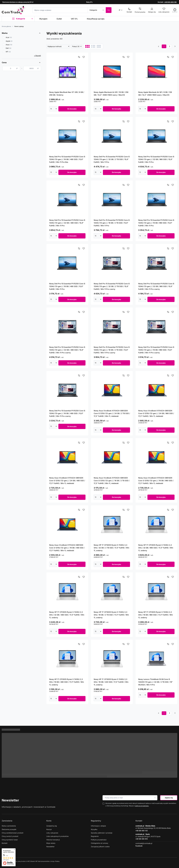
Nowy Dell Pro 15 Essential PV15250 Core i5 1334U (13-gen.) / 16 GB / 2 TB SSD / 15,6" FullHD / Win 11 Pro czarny (112, 350)
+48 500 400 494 (142, 839)
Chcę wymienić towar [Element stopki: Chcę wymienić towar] (10, 840)
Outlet (59, 19)
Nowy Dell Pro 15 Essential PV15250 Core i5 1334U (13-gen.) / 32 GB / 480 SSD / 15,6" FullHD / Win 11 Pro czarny (67, 350)
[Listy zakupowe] (164, 10)
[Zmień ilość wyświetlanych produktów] (77, 46)
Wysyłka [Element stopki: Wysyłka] (94, 829)
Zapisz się (169, 798)
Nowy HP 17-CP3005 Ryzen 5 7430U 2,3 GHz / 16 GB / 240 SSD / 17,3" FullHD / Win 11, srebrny (111, 682)
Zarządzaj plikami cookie (100, 847)
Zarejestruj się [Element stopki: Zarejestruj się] (52, 826)
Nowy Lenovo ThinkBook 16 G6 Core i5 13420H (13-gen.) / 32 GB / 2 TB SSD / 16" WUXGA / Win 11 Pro (155, 682)
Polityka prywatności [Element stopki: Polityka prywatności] (99, 840)
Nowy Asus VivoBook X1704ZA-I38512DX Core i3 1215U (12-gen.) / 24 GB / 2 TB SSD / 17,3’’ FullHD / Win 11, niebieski (112, 413)
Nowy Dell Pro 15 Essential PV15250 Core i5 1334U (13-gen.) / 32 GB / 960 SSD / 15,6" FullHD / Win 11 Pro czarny (156, 286)
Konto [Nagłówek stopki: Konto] (49, 821)
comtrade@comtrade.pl (144, 843)
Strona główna (6, 26)
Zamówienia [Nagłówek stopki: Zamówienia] (7, 821)
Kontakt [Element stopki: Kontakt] (5, 843)
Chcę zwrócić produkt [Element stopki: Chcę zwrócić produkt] (10, 836)
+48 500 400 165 (170, 2)
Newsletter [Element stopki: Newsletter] (50, 847)
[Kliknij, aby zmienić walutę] (121, 10)
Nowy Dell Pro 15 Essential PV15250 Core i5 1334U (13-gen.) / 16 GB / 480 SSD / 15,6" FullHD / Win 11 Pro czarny (67, 413)
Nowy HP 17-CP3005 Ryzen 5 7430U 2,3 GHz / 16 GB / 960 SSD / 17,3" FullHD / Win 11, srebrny (156, 615)
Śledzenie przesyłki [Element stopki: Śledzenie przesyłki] (9, 829)
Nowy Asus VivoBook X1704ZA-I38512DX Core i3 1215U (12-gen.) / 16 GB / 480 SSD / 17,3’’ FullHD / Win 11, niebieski (67, 548)
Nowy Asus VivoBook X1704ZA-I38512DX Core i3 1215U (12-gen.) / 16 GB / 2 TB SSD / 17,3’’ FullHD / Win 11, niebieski (112, 481)
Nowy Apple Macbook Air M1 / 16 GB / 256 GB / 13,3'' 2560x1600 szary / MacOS (111, 94)
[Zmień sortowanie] (58, 46)
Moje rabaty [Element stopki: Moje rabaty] (51, 843)
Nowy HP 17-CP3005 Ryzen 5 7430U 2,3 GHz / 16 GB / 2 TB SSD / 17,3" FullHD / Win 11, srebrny (111, 615)
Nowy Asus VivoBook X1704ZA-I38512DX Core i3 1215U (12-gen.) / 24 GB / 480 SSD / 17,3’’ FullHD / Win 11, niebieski (67, 481)
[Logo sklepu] (13, 10)
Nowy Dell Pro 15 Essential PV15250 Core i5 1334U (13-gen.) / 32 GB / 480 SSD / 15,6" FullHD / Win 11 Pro (67, 223)
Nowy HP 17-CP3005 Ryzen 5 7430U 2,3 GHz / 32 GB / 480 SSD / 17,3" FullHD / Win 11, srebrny (67, 615)
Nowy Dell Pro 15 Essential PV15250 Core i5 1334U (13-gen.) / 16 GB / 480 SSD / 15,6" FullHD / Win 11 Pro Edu (67, 159)
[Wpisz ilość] (52, 109)
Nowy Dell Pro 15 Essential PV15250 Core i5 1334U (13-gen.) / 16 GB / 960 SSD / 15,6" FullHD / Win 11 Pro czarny (156, 350)
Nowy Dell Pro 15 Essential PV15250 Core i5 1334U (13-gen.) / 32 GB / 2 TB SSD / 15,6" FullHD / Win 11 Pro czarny (112, 286)
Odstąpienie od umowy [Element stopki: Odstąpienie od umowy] (100, 843)
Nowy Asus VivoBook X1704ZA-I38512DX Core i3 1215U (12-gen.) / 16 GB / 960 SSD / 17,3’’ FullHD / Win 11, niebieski (156, 481)
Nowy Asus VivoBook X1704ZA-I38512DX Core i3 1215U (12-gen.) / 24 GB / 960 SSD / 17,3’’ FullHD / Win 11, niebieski (156, 413)
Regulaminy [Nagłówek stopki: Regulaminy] (96, 821)
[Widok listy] (93, 46)
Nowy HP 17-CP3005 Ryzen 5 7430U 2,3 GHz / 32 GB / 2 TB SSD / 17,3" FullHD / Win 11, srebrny (111, 548)
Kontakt (139, 821)
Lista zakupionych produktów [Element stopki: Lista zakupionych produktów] (57, 836)
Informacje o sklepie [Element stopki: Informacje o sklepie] (98, 826)
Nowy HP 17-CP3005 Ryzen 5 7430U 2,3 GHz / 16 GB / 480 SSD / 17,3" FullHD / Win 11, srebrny (67, 682)
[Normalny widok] (87, 46)
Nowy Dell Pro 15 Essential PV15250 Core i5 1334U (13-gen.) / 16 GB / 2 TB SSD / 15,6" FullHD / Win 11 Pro (112, 223)
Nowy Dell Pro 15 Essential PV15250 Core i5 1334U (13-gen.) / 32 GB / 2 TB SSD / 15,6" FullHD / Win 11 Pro (112, 159)
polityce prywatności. (142, 806)
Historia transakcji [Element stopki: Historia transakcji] (53, 840)
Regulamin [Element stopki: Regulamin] (95, 836)
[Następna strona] (175, 46)
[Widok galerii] (99, 46)
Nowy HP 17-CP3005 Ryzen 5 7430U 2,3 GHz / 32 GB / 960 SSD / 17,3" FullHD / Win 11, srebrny (156, 548)
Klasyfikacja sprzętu (96, 19)
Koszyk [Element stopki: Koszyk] (49, 829)
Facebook (139, 846)
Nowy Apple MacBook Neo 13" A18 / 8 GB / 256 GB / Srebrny (67, 94)
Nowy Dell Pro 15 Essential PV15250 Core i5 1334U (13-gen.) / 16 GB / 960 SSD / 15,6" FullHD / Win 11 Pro (156, 223)
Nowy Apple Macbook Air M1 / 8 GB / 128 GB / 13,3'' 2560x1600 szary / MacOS (155, 94)
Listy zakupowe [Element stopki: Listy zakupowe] (52, 833)
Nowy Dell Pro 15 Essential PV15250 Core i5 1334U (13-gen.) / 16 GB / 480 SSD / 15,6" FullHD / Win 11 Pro (67, 286)
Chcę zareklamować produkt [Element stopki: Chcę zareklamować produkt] (13, 833)
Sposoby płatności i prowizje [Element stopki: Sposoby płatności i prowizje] (102, 833)
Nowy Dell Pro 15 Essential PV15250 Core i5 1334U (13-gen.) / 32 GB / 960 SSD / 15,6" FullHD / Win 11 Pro (156, 159)
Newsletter (10, 800)
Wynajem (43, 19)
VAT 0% (74, 19)
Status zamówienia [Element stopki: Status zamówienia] (9, 826)
